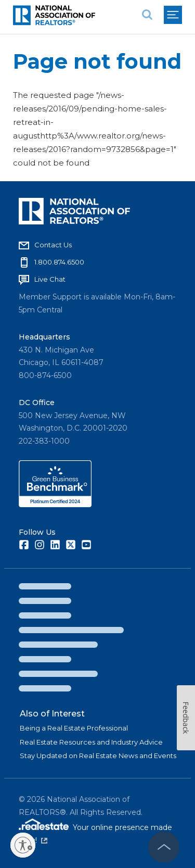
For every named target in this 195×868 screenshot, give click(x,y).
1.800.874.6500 (59, 262)
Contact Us (53, 245)
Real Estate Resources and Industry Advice (91, 742)
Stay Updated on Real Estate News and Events (98, 756)
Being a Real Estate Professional (74, 728)
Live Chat (50, 279)
